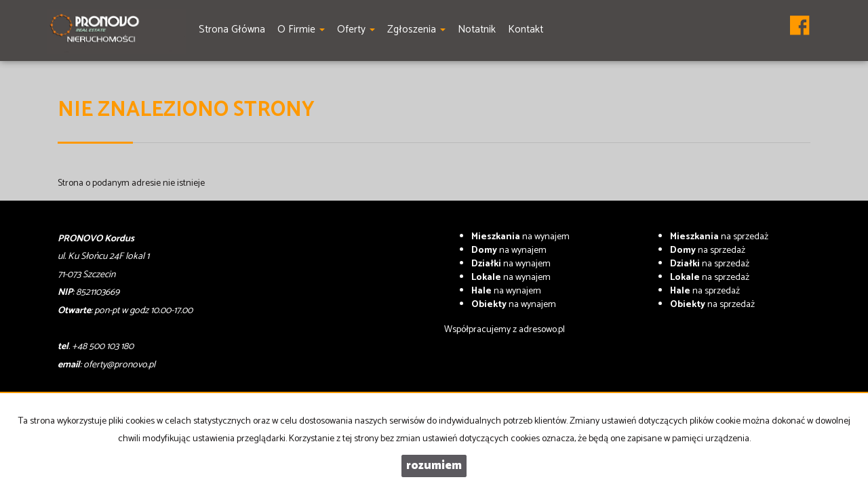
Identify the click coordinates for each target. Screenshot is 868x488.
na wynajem (520, 237)
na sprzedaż (719, 237)
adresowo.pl (542, 330)
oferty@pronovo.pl (119, 365)
